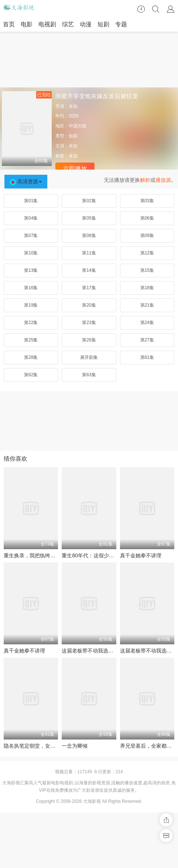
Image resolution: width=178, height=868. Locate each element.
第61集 (147, 357)
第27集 (147, 340)
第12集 (147, 253)
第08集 (89, 236)
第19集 (31, 305)
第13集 (31, 270)
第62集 (31, 375)
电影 (27, 24)
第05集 (89, 218)
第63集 (89, 375)
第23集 (89, 323)
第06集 (147, 218)
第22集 (31, 323)
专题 (121, 24)
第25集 (31, 340)
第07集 (31, 236)
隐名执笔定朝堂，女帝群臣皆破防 (42, 746)
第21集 (147, 305)
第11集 (89, 253)
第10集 (31, 253)
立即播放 (75, 169)
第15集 (147, 270)
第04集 (31, 218)
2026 (74, 116)
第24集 (147, 323)
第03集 (147, 201)
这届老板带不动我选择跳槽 (93, 651)
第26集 (89, 340)
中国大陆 (78, 126)
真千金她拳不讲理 (141, 555)
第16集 (31, 288)
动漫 (86, 24)
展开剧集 (89, 357)
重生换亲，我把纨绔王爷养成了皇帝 (45, 555)
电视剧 (47, 24)
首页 (9, 24)
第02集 (89, 201)
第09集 (147, 236)
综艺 (68, 24)
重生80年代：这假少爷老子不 (96, 555)
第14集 (89, 270)
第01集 (31, 201)
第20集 (89, 305)
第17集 (89, 288)
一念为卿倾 (75, 746)
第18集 (147, 288)
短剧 (103, 24)
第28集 (31, 357)
